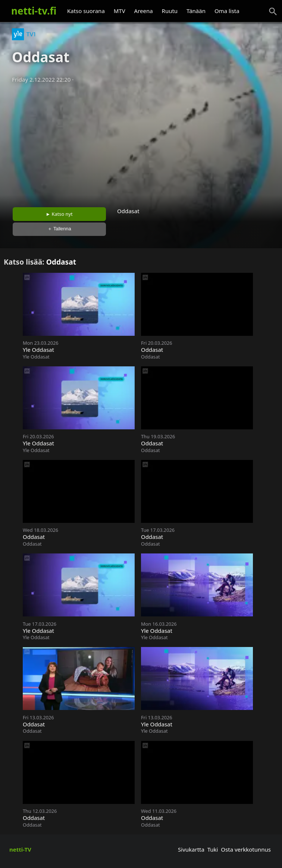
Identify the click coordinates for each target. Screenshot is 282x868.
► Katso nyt (59, 214)
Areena (144, 11)
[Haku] (273, 12)
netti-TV (20, 849)
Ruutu (170, 11)
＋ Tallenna (59, 229)
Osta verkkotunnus (246, 849)
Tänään (196, 11)
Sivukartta (191, 849)
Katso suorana (86, 11)
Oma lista (227, 11)
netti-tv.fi (34, 11)
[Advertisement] (141, 143)
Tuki (213, 849)
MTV (120, 11)
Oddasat (61, 262)
